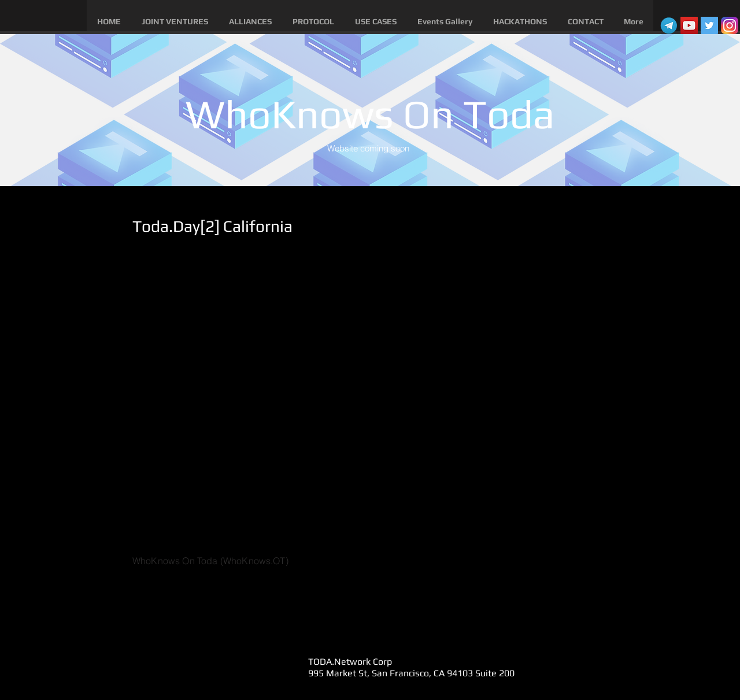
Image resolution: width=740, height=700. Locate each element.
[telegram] (669, 25)
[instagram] (730, 25)
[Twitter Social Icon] (709, 25)
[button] (175, 21)
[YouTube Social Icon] (689, 25)
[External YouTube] (365, 399)
